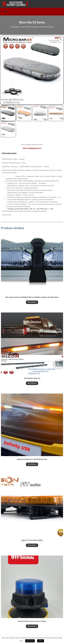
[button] (6, 12)
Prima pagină (15, 27)
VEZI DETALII (32, 303)
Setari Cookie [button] (30, 641)
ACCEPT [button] (41, 641)
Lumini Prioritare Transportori (30, 27)
